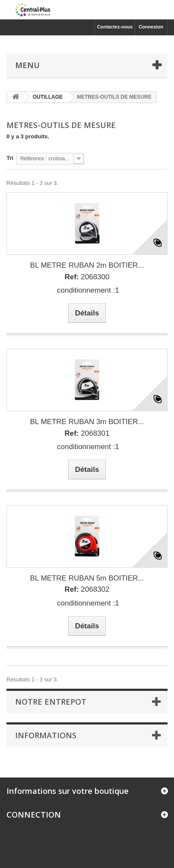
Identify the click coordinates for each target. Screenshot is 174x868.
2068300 (87, 277)
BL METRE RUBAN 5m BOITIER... (87, 578)
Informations (46, 735)
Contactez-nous (115, 27)
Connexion (151, 27)
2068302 (87, 589)
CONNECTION (34, 815)
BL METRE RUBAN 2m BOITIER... (87, 265)
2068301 (87, 433)
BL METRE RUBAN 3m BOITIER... (87, 422)
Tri (10, 158)
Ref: (72, 277)
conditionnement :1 (87, 290)
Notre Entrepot (51, 702)
